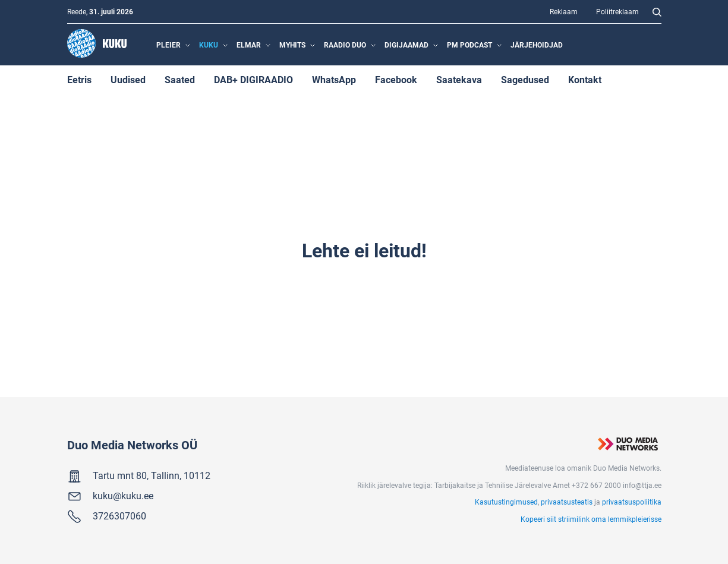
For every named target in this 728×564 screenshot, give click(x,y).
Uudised (128, 79)
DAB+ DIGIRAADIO (253, 79)
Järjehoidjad (537, 45)
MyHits (292, 45)
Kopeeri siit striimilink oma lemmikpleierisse (591, 519)
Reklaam (564, 11)
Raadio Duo (345, 45)
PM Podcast (469, 45)
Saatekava (459, 79)
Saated (180, 79)
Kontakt (585, 79)
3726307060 (119, 516)
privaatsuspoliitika (632, 502)
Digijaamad (406, 45)
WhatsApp (334, 79)
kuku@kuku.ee (123, 495)
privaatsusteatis (567, 502)
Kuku (209, 45)
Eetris (79, 79)
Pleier (168, 45)
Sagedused (525, 79)
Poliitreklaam (617, 11)
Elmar (249, 45)
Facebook (396, 79)
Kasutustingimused (506, 502)
